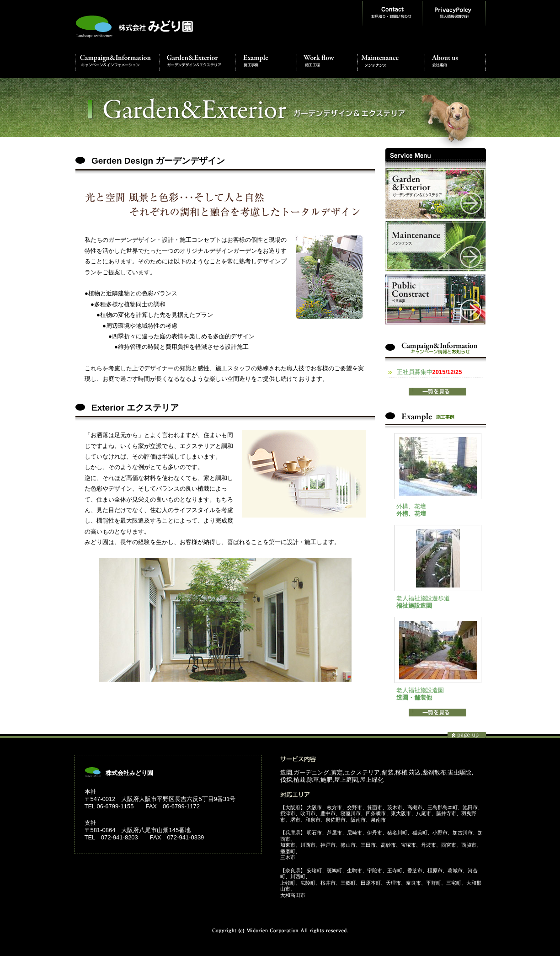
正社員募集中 (429, 372)
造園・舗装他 (414, 697)
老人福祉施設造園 (420, 690)
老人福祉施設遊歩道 (423, 598)
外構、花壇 (411, 506)
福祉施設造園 (414, 606)
